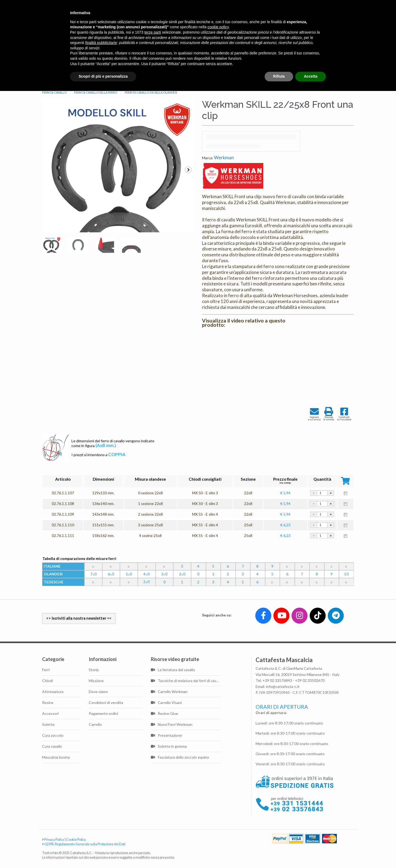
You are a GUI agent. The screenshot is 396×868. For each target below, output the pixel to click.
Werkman (224, 158)
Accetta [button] (311, 76)
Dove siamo (98, 692)
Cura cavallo (52, 746)
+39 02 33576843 (277, 680)
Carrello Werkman (169, 692)
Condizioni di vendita (106, 702)
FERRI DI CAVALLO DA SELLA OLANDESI (151, 92)
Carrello (95, 724)
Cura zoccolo (53, 735)
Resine (48, 702)
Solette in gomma (169, 746)
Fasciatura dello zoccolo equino (180, 757)
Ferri (46, 670)
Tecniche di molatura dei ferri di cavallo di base (186, 681)
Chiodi (47, 681)
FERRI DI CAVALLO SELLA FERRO (96, 92)
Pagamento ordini (103, 713)
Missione (96, 681)
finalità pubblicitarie (101, 43)
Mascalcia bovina (56, 757)
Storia (94, 670)
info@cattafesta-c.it (283, 686)
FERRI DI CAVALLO (54, 92)
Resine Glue (164, 713)
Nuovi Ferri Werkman (172, 724)
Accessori (50, 713)
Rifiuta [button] (279, 76)
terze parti (153, 32)
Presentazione (166, 735)
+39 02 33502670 (310, 680)
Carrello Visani (166, 702)
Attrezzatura (53, 692)
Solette (48, 724)
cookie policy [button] (218, 27)
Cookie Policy (76, 840)
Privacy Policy (53, 840)
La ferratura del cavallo (173, 670)
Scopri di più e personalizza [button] (103, 76)
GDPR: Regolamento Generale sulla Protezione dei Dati (84, 844)
